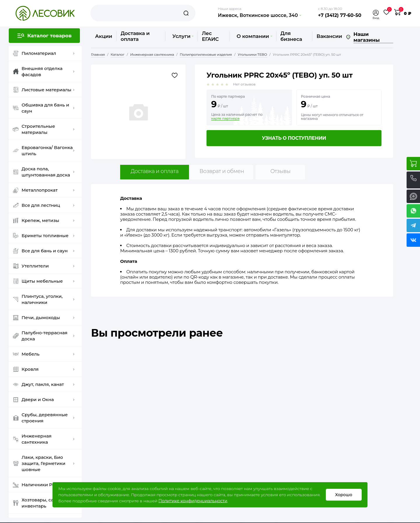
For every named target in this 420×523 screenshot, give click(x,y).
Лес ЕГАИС (210, 36)
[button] (376, 13)
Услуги (183, 36)
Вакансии (329, 36)
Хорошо (344, 495)
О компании (254, 36)
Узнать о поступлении (294, 138)
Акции (104, 36)
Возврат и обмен (222, 171)
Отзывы (280, 171)
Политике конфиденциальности (193, 501)
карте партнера (225, 118)
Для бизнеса (291, 36)
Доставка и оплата (135, 36)
